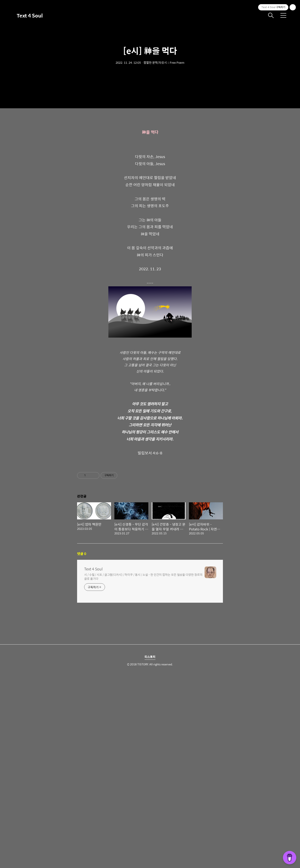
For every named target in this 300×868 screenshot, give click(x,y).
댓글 (82, 745)
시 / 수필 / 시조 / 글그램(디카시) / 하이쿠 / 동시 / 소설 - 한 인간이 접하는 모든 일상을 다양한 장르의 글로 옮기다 (143, 768)
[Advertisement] (150, 154)
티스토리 (150, 848)
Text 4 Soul (30, 15)
